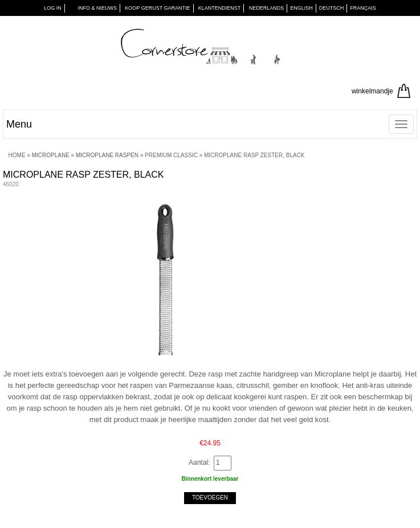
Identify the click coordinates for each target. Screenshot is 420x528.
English (301, 8)
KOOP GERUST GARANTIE (157, 8)
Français (363, 8)
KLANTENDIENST (220, 8)
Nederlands (267, 8)
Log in (53, 8)
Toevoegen (210, 498)
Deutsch (332, 8)
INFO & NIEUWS (97, 8)
